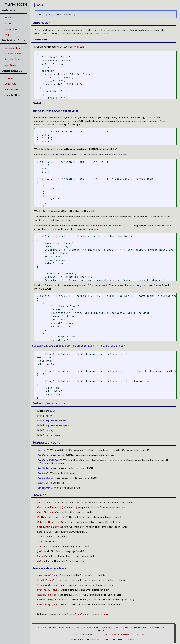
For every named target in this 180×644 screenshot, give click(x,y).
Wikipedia (79, 47)
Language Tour (13, 48)
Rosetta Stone (12, 59)
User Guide (10, 65)
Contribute (10, 84)
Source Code (11, 89)
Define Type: (47, 500)
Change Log (11, 29)
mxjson (41, 559)
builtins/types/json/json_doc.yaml (91, 612)
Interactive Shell (13, 54)
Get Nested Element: (57, 505)
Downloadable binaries (137, 625)
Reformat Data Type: (53, 520)
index (40, 554)
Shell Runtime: (50, 524)
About (8, 18)
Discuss (9, 78)
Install (8, 23)
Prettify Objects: (51, 515)
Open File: (46, 510)
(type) (48, 573)
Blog (7, 35)
